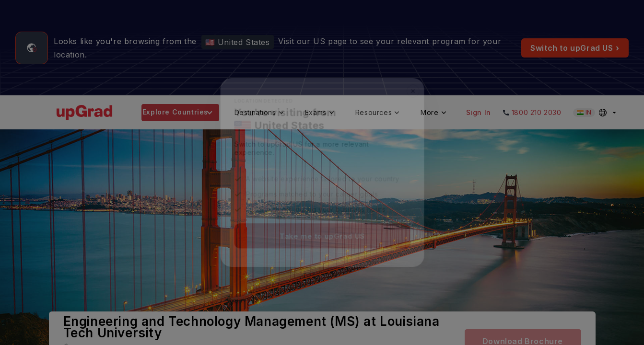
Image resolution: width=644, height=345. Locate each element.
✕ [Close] (416, 88)
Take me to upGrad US (322, 238)
